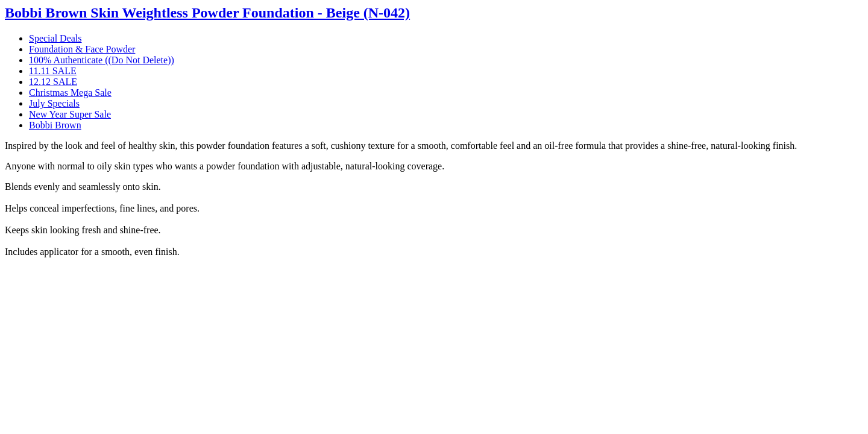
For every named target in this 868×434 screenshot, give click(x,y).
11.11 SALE (53, 71)
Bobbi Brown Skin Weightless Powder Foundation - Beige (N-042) (207, 13)
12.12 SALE (53, 82)
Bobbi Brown (55, 125)
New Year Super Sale (70, 114)
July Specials (54, 103)
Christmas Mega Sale (70, 93)
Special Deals (55, 38)
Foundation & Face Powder (82, 49)
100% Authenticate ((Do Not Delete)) (102, 60)
